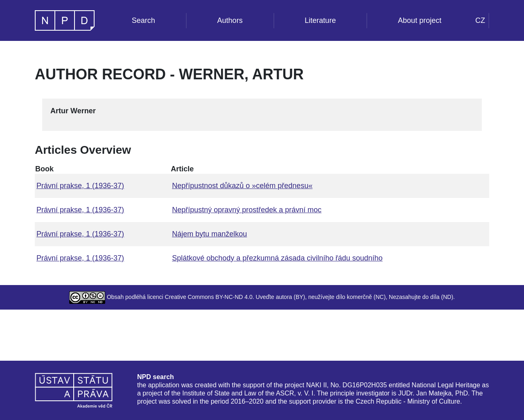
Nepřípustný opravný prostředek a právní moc (247, 210)
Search (143, 20)
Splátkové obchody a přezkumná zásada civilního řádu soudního (277, 258)
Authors (230, 20)
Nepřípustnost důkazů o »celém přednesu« (242, 186)
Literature (320, 20)
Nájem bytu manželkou (209, 234)
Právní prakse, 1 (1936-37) (80, 186)
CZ (480, 20)
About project (420, 20)
